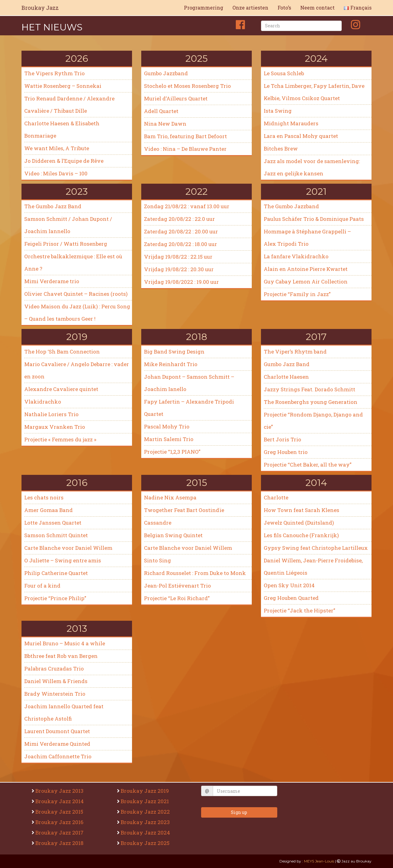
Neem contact (317, 8)
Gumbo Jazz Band (287, 364)
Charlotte (276, 497)
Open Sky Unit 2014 (289, 585)
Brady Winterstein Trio (55, 694)
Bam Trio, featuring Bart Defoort (185, 136)
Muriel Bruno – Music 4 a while (65, 643)
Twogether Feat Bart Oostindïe (184, 510)
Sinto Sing (158, 560)
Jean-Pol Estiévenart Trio (177, 586)
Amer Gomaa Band (49, 510)
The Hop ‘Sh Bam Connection (62, 352)
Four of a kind (42, 586)
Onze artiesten (250, 8)
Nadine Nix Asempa (170, 497)
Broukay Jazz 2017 (60, 833)
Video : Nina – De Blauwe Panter (186, 149)
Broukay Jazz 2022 (146, 812)
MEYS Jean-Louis (319, 861)
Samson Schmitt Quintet (56, 535)
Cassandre (158, 523)
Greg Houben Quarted (291, 598)
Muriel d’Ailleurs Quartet (176, 98)
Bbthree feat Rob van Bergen (61, 656)
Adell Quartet (161, 111)
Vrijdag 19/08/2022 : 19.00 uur (181, 282)
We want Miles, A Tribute (57, 148)
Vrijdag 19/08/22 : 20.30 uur (179, 269)
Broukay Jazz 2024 (146, 833)
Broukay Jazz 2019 (146, 791)
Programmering (204, 8)
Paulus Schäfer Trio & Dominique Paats (314, 219)
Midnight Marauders (291, 123)
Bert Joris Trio (282, 439)
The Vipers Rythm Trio (54, 73)
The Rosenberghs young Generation (311, 402)
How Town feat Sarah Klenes (302, 510)
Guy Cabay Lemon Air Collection (306, 282)
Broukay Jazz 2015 (60, 812)
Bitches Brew (281, 149)
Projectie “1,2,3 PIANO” (172, 452)
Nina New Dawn (165, 124)
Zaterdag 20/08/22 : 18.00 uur (181, 244)
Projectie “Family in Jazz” (297, 294)
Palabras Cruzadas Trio (54, 669)
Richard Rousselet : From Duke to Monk (195, 573)
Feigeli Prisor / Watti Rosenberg (66, 244)
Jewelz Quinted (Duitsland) (299, 523)
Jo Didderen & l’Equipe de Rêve (64, 161)
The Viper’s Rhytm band (295, 352)
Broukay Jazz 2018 (60, 843)
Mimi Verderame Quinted (57, 744)
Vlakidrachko (43, 402)
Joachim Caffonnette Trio (58, 756)
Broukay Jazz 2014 (60, 801)
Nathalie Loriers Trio (51, 414)
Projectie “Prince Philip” (55, 598)
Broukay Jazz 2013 (60, 791)
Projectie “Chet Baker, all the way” (308, 465)
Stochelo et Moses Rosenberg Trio (188, 86)
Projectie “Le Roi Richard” (177, 598)
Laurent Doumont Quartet (57, 731)
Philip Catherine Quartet (56, 573)
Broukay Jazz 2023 (146, 822)
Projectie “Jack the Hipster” (300, 610)
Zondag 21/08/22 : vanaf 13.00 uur (187, 206)
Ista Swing (278, 111)
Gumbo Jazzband (166, 73)
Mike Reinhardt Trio (171, 364)
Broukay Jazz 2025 (146, 843)
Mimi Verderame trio (52, 281)
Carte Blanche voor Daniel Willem (68, 548)
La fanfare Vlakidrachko (296, 256)
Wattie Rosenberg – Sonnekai (63, 86)
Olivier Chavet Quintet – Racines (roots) (76, 294)
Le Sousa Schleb (284, 73)
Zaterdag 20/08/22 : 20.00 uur (181, 231)
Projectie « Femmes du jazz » (60, 439)
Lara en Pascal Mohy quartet (301, 136)
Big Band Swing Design (174, 352)
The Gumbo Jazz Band (53, 206)
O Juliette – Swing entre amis (63, 560)
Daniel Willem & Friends (56, 681)
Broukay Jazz (40, 8)
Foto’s (284, 8)
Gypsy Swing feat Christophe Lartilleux (316, 548)
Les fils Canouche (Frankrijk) (301, 535)
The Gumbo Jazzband (291, 206)
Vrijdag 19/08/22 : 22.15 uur (178, 257)
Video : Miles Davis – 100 (56, 173)
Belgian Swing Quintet (173, 535)
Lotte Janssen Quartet (53, 523)
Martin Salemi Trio (169, 439)
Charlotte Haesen (286, 377)
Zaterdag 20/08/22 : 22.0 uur (179, 219)
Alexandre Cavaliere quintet (61, 389)
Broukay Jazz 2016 (60, 822)
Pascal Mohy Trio (167, 426)
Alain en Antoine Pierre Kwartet (306, 269)
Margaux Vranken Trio (55, 427)
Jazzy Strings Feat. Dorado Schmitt (309, 389)
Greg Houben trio (286, 452)
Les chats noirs (44, 497)
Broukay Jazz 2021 (146, 801)
